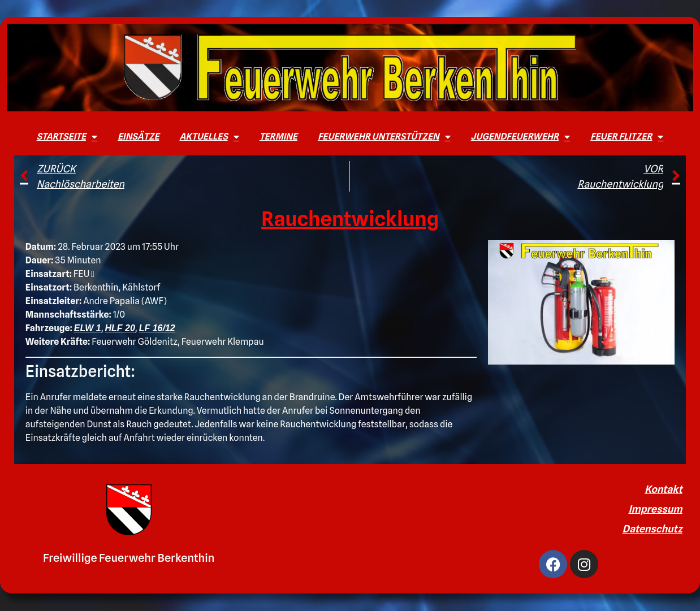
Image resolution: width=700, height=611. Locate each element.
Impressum (655, 509)
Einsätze (138, 136)
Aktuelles (209, 137)
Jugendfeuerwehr (521, 137)
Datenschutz (653, 529)
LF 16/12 (157, 328)
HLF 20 (120, 328)
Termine (278, 136)
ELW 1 (88, 328)
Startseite (67, 137)
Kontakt (664, 489)
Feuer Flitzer (627, 137)
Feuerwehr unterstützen (384, 137)
